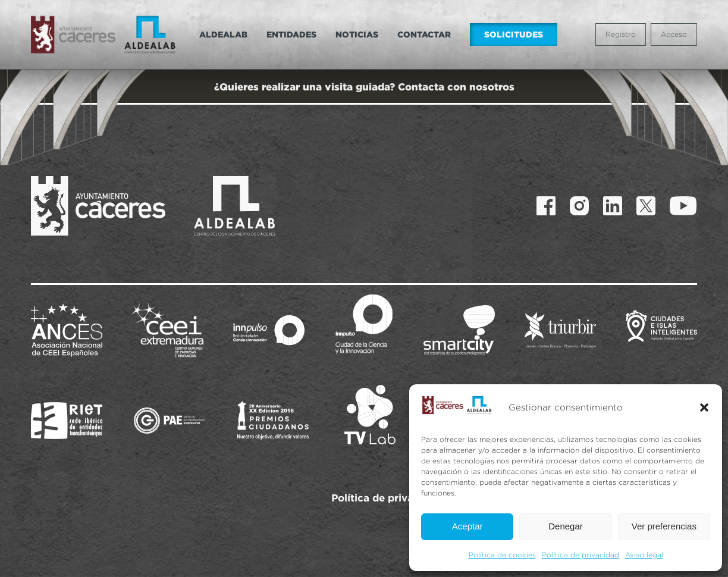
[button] (704, 407)
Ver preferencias (664, 526)
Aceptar (467, 526)
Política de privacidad (580, 555)
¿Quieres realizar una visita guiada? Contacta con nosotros (364, 87)
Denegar (566, 526)
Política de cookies (502, 555)
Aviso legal (644, 555)
